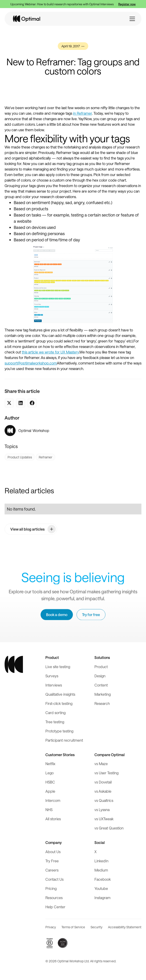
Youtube (101, 888)
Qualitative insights (60, 694)
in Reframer (83, 113)
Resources (54, 898)
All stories (53, 819)
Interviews (54, 685)
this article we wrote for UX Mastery (50, 352)
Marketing (103, 694)
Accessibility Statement (125, 927)
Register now (127, 4)
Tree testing (55, 722)
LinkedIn (101, 861)
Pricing (51, 888)
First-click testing (59, 703)
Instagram (102, 898)
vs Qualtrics (104, 800)
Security (96, 927)
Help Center (55, 907)
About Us (53, 852)
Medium (101, 870)
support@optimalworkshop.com (31, 363)
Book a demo (57, 615)
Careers (52, 870)
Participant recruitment (64, 740)
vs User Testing (106, 773)
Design (100, 676)
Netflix (50, 764)
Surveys (52, 676)
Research (102, 703)
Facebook (103, 879)
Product (101, 667)
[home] (27, 19)
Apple (50, 791)
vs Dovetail (103, 782)
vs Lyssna (102, 810)
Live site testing (58, 667)
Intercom (53, 800)
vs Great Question (109, 828)
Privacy (51, 927)
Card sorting (55, 713)
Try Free (52, 861)
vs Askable (103, 791)
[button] (132, 19)
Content (101, 685)
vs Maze (101, 764)
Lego (50, 773)
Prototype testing (59, 731)
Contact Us (54, 879)
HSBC (50, 782)
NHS (49, 810)
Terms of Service (73, 927)
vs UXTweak (104, 819)
